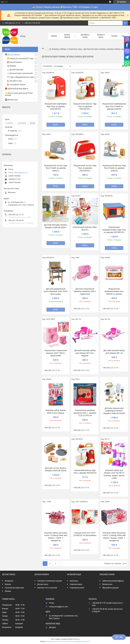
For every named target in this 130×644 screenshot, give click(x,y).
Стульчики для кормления (14, 588)
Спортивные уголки (77, 588)
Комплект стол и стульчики (47, 588)
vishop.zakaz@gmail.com (18, 173)
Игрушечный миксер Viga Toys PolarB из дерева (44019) (114, 168)
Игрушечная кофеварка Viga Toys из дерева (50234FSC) (56, 106)
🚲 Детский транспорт (15, 70)
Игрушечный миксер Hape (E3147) (85, 228)
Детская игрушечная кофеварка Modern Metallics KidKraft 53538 (114, 411)
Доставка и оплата (85, 36)
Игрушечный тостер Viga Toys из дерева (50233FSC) (85, 168)
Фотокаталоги (107, 584)
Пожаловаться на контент (56, 641)
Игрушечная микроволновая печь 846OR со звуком (114, 291)
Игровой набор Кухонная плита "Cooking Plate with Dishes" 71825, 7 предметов (56, 537)
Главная (54, 36)
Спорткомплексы (76, 584)
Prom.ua (76, 639)
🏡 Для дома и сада (14, 81)
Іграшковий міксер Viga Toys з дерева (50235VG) (85, 472)
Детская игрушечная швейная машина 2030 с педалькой (85, 291)
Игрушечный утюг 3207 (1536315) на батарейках (85, 534)
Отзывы (114, 36)
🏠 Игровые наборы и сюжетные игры (66, 49)
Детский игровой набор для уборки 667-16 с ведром (85, 353)
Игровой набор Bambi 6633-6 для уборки (56, 412)
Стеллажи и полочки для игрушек (50, 581)
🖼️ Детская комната (14, 62)
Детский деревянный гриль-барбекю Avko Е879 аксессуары (56, 291)
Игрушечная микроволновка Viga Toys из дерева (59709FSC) (114, 230)
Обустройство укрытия (110, 588)
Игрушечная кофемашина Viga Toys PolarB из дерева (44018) (114, 106)
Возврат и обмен (101, 36)
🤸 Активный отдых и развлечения (20, 73)
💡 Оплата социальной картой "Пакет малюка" (19, 94)
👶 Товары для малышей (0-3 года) (20, 59)
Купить (56, 125)
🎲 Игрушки (11, 66)
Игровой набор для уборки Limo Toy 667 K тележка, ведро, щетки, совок (114, 474)
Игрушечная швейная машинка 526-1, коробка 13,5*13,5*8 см (85, 413)
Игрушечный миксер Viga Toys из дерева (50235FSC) (85, 106)
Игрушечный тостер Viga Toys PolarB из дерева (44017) (56, 168)
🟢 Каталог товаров (12, 54)
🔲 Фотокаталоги (11, 100)
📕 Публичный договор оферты (17, 89)
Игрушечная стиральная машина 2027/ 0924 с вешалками (56, 353)
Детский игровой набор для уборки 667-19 (114, 352)
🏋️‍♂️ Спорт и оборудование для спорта (21, 77)
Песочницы (74, 581)
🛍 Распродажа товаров (16, 85)
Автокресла (9, 581)
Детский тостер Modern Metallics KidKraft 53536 (56, 469)
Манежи (8, 591)
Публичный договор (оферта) (113, 581)
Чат (119, 637)
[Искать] (125, 23)
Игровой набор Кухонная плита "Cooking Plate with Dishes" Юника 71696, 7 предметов (114, 537)
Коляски (8, 584)
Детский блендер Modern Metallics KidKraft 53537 (56, 226)
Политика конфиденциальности (78, 641)
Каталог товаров (67, 36)
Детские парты (43, 584)
